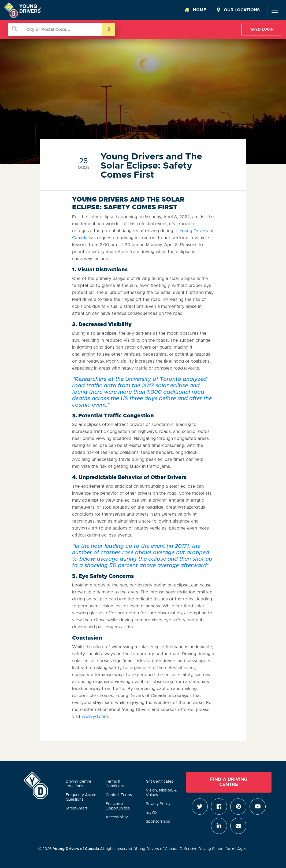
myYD (151, 813)
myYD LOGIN (262, 30)
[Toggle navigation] (274, 10)
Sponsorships (158, 822)
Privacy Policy (158, 804)
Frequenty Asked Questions (81, 797)
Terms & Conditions (115, 784)
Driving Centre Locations (78, 784)
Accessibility (117, 817)
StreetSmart (76, 808)
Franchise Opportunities (118, 806)
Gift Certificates (159, 782)
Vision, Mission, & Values (161, 793)
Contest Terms (119, 795)
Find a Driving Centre (229, 782)
